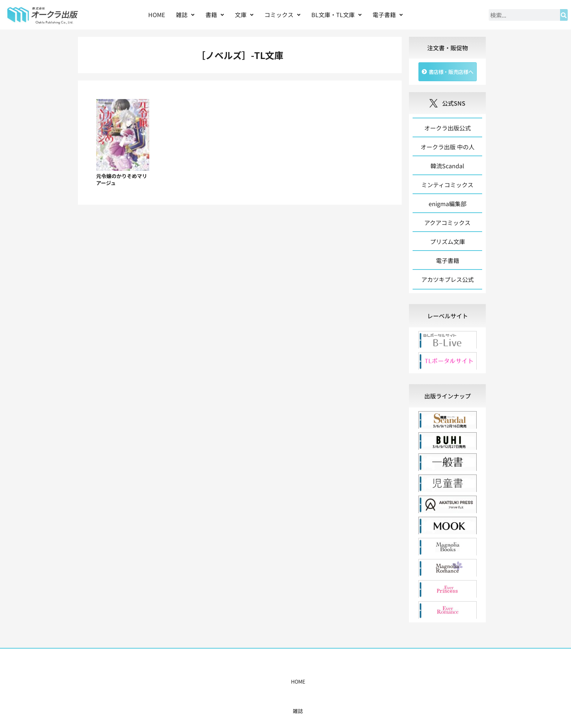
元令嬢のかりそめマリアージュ (122, 179)
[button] (185, 15)
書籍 (215, 15)
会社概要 (361, 683)
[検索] (564, 15)
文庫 (244, 15)
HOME (157, 15)
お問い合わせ (397, 683)
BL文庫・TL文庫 (336, 15)
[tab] (447, 318)
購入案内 (273, 683)
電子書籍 (388, 15)
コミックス (282, 15)
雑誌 (185, 15)
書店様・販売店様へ (317, 683)
